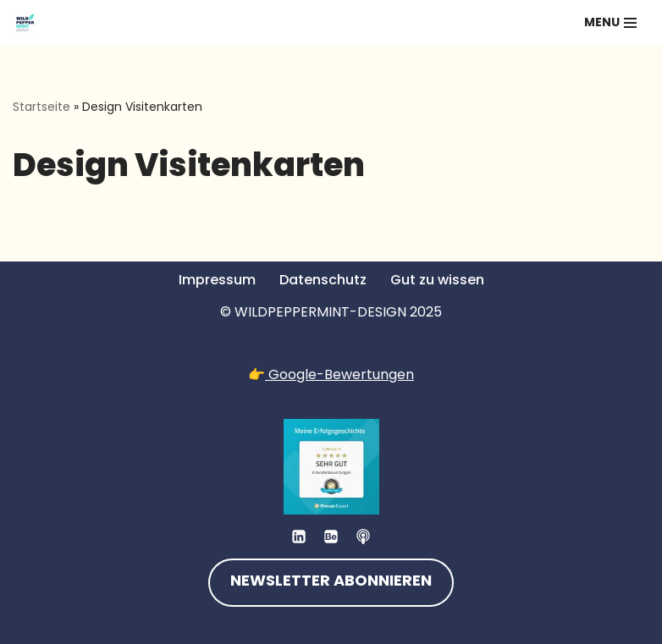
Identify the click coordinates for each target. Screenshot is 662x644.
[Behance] (331, 537)
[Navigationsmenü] (610, 23)
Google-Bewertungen (339, 374)
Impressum (217, 280)
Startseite (41, 107)
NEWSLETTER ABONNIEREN (331, 582)
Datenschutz (323, 280)
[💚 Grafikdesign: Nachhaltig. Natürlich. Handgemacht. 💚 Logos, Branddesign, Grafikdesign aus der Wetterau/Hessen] (26, 23)
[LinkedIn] (299, 537)
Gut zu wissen (437, 280)
